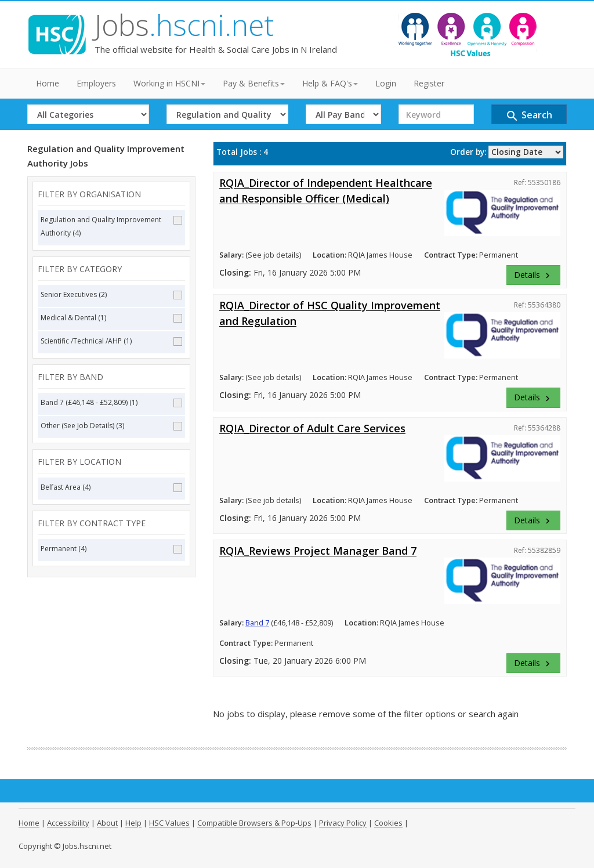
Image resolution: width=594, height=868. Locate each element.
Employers (96, 83)
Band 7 (257, 623)
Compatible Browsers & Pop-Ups (254, 823)
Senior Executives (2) (111, 294)
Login (386, 83)
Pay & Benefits (254, 83)
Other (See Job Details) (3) (111, 426)
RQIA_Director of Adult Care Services (312, 428)
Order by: (468, 152)
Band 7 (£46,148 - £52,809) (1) (111, 402)
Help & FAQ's (330, 83)
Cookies (388, 823)
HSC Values (169, 823)
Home (48, 83)
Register (429, 83)
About (107, 823)
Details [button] (533, 275)
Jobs (184, 25)
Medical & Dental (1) (111, 318)
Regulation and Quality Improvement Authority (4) (111, 226)
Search (529, 116)
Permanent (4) (111, 549)
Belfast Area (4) (111, 487)
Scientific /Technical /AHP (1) (111, 341)
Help (133, 823)
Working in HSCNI (169, 83)
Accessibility (68, 823)
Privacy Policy (343, 823)
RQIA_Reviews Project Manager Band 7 (318, 551)
